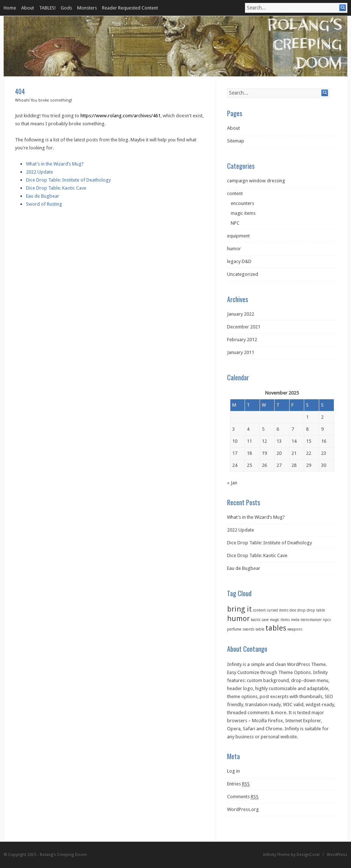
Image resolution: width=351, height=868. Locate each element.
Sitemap (236, 141)
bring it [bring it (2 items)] (239, 609)
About (28, 8)
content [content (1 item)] (259, 610)
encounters (242, 203)
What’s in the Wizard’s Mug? (55, 164)
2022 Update (39, 172)
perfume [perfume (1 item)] (234, 629)
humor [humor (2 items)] (238, 618)
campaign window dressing (256, 181)
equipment (238, 236)
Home (10, 8)
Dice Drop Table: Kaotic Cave (56, 188)
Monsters (87, 8)
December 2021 (244, 327)
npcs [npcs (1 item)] (327, 620)
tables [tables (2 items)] (276, 628)
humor (234, 249)
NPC (235, 223)
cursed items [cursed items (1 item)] (278, 610)
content (235, 193)
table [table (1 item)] (260, 629)
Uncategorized (243, 274)
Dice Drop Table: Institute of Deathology (68, 180)
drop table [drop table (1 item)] (316, 610)
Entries (238, 784)
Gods (66, 8)
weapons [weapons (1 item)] (295, 629)
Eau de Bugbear (43, 196)
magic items (243, 213)
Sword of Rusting (44, 204)
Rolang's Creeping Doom (63, 855)
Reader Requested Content (130, 8)
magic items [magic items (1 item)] (280, 620)
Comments (243, 797)
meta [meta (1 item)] (295, 620)
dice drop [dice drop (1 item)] (298, 610)
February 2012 (242, 340)
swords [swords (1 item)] (248, 629)
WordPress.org (243, 809)
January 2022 (241, 314)
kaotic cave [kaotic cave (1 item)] (260, 620)
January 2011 (241, 352)
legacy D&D (239, 261)
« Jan (232, 483)
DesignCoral (308, 855)
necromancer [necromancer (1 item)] (311, 620)
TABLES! (47, 8)
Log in (233, 771)
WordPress (337, 855)
